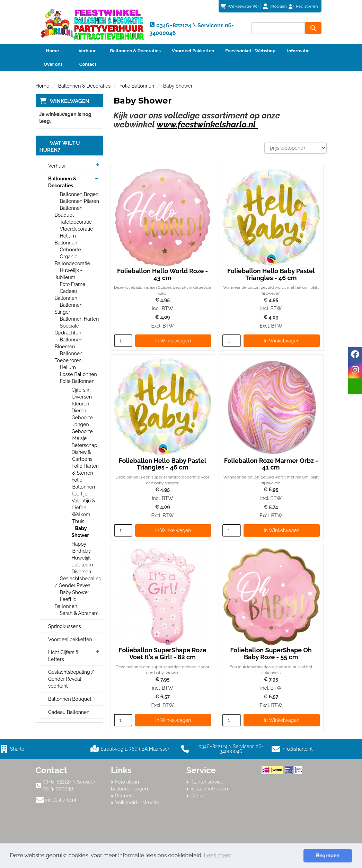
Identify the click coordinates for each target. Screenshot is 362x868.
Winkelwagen (70, 101)
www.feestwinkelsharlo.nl (207, 124)
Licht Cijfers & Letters (63, 656)
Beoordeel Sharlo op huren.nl (289, 812)
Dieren (79, 411)
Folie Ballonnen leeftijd (83, 487)
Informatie (298, 51)
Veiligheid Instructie (137, 803)
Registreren (307, 6)
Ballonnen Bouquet (70, 699)
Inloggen (278, 6)
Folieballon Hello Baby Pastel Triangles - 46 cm (271, 274)
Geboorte (70, 250)
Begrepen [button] (328, 855)
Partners (124, 796)
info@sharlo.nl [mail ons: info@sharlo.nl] (61, 800)
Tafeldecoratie (76, 222)
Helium (68, 367)
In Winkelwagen (173, 341)
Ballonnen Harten (80, 319)
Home (52, 51)
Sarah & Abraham (79, 613)
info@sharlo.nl (297, 749)
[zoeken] (313, 28)
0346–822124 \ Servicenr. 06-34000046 (222, 749)
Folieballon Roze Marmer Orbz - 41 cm (271, 464)
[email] (355, 386)
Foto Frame (73, 284)
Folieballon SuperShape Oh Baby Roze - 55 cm (271, 654)
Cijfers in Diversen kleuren (82, 397)
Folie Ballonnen (137, 86)
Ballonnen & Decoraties (135, 51)
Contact (88, 64)
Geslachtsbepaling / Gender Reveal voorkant (71, 679)
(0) (239, 6)
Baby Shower (81, 532)
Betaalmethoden (209, 789)
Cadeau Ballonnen (69, 712)
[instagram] (355, 371)
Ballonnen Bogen (79, 194)
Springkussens (64, 626)
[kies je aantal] (123, 341)
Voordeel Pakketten (193, 51)
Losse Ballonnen (78, 374)
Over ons (53, 64)
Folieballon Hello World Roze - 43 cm (162, 274)
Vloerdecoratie (77, 229)
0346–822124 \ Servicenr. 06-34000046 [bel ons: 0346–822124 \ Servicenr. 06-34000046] (70, 785)
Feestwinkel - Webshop (250, 51)
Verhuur (87, 51)
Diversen (82, 572)
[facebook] (355, 355)
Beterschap (85, 445)
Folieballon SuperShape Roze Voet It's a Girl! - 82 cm (163, 654)
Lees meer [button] (217, 855)
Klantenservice (207, 782)
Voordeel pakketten (70, 639)
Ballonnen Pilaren (80, 201)
